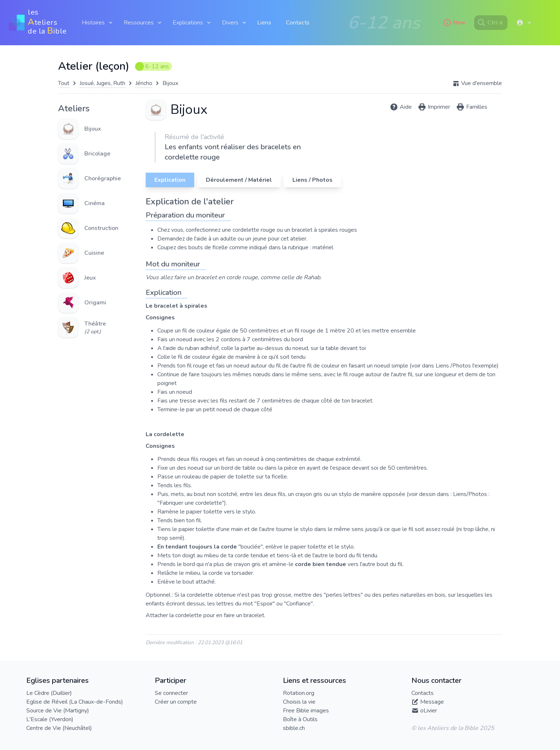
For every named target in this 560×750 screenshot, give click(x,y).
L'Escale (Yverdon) (50, 719)
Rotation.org (299, 693)
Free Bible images (306, 711)
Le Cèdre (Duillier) (49, 693)
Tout (64, 83)
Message (432, 702)
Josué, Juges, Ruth (102, 83)
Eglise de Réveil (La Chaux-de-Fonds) (75, 702)
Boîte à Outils (300, 719)
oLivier (429, 711)
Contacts (298, 23)
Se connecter (171, 693)
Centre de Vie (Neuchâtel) (59, 728)
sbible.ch (294, 728)
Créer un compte (176, 702)
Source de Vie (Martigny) (58, 711)
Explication (170, 180)
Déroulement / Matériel (239, 180)
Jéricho (144, 83)
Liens (264, 23)
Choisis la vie (299, 702)
